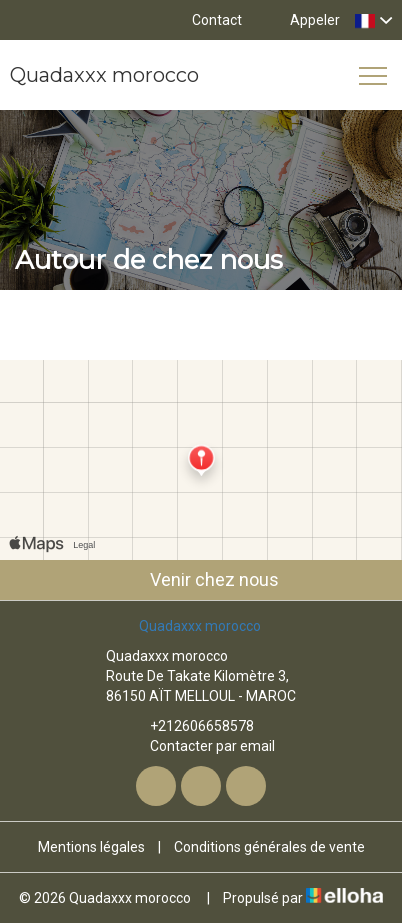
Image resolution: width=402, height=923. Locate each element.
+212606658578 (190, 726)
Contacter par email (201, 746)
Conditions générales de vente (269, 847)
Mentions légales (91, 847)
